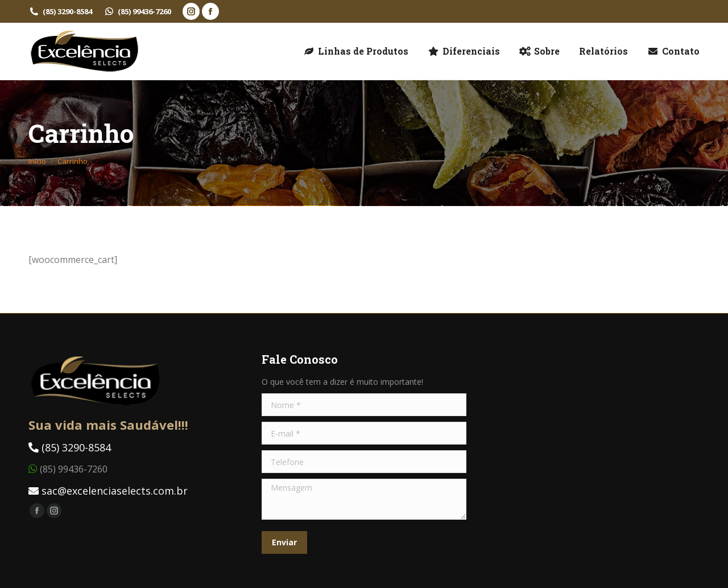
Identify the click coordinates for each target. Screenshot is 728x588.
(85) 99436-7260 (137, 11)
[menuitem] (356, 51)
